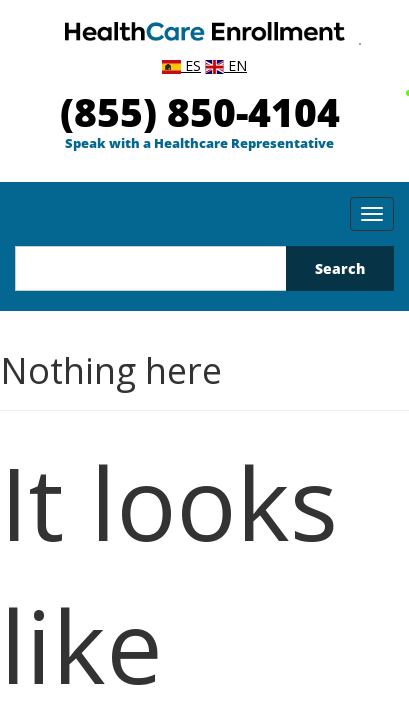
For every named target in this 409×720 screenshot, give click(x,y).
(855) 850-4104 (200, 111)
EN (226, 65)
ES (181, 65)
